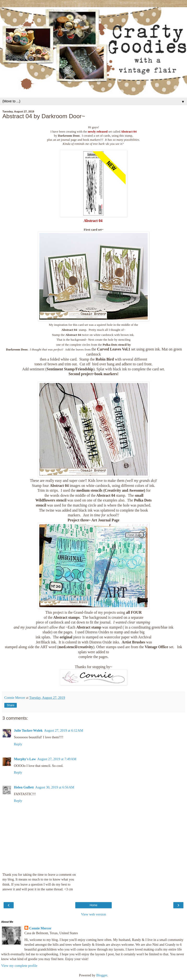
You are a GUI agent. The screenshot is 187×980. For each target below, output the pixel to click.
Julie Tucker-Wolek (28, 730)
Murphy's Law (25, 759)
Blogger (102, 975)
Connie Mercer (40, 928)
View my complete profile (19, 966)
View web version (93, 914)
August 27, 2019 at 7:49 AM (57, 759)
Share (11, 705)
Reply (18, 744)
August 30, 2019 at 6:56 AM (55, 787)
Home (93, 905)
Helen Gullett (24, 787)
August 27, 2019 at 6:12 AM (64, 730)
